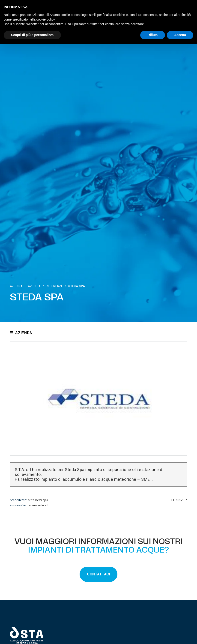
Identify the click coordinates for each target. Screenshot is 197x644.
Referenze (54, 286)
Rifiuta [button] (153, 35)
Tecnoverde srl (38, 505)
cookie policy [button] (46, 19)
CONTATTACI (98, 574)
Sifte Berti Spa (38, 500)
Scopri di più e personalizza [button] (32, 35)
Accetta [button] (180, 35)
